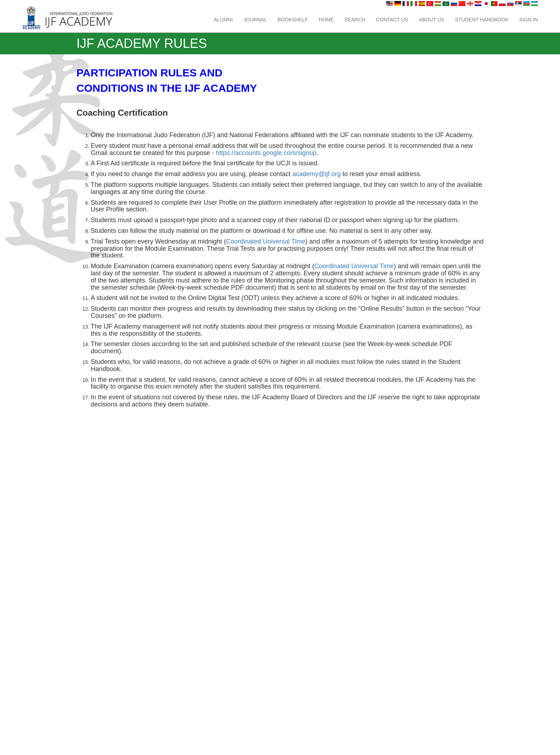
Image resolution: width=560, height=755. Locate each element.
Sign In (529, 20)
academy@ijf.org (316, 174)
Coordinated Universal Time (266, 241)
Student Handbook (482, 20)
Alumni (223, 20)
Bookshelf (293, 20)
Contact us (392, 20)
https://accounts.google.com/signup (266, 153)
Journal (255, 20)
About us (432, 20)
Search (355, 20)
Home (326, 20)
